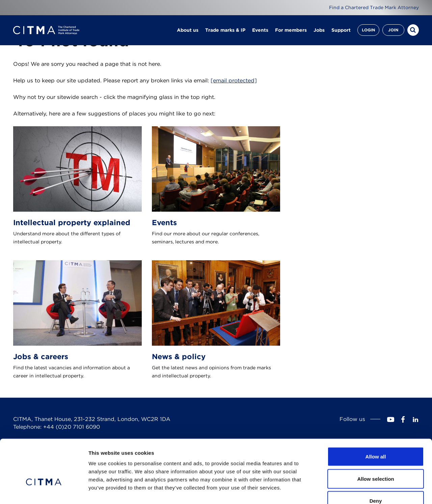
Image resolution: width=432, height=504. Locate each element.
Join (393, 30)
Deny (376, 460)
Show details (354, 491)
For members (291, 30)
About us (188, 30)
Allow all (376, 415)
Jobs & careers (41, 356)
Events (260, 30)
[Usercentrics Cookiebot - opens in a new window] (44, 491)
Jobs (319, 30)
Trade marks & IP (225, 30)
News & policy (179, 356)
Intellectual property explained (72, 222)
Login (368, 30)
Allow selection (375, 438)
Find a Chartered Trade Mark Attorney (374, 7)
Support (341, 30)
